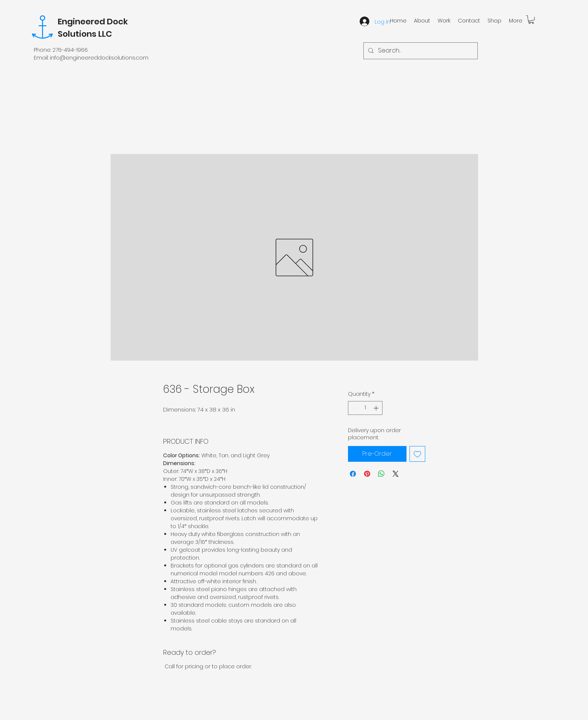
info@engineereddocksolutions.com (99, 58)
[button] (531, 20)
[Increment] (377, 408)
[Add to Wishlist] (417, 454)
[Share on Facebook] (353, 474)
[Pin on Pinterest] (367, 474)
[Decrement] (354, 408)
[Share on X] (396, 474)
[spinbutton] (365, 408)
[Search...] (420, 51)
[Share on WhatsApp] (381, 474)
